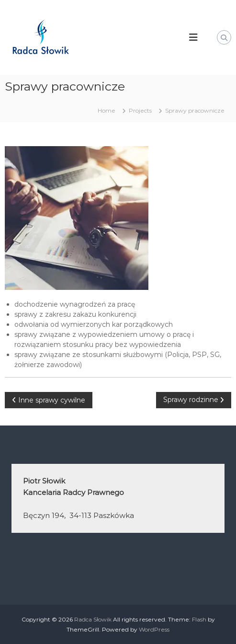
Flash (199, 619)
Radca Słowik (93, 619)
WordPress (154, 629)
